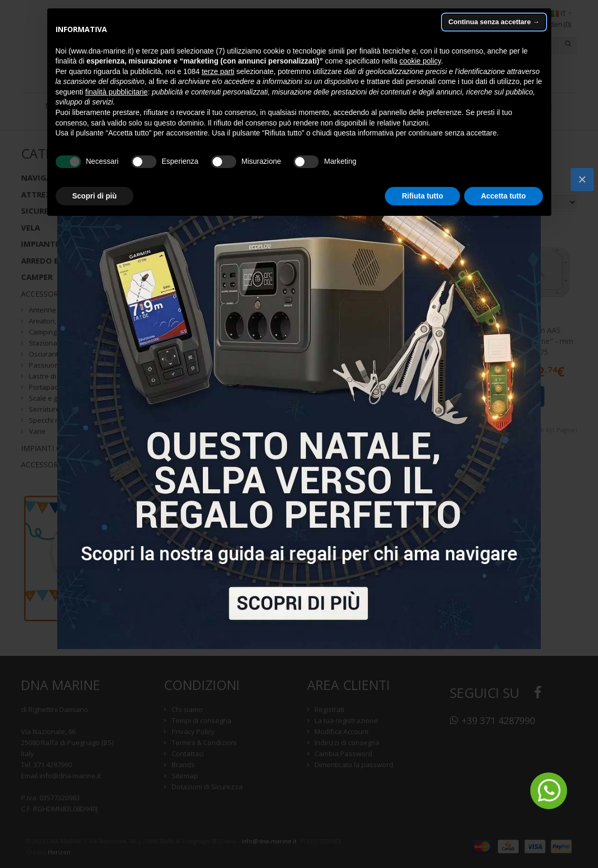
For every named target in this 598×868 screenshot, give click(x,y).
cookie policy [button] (420, 61)
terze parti (218, 71)
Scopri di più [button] (95, 196)
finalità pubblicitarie (116, 92)
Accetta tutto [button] (503, 196)
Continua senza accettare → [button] (494, 22)
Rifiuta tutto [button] (422, 196)
